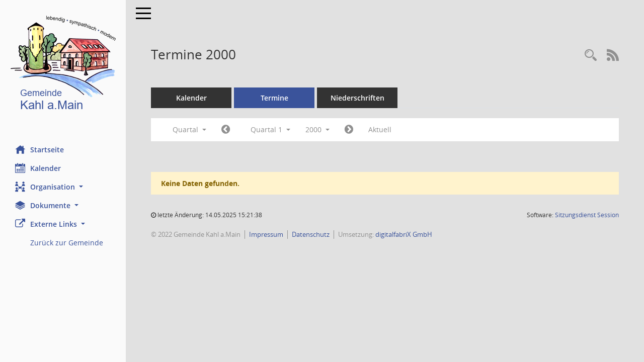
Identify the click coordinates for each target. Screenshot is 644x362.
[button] (63, 187)
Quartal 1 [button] (270, 129)
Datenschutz (311, 234)
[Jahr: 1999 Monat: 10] (226, 130)
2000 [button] (317, 129)
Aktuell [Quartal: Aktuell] (380, 129)
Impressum (266, 234)
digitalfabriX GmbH (404, 234)
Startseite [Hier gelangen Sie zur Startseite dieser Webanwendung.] (39, 149)
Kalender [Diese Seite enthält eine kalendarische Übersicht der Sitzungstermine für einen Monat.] (38, 168)
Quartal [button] (189, 129)
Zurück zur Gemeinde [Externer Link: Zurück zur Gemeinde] (67, 243)
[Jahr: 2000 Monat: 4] (349, 130)
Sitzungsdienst (587, 215)
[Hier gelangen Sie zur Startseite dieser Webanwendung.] (63, 65)
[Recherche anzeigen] (591, 56)
